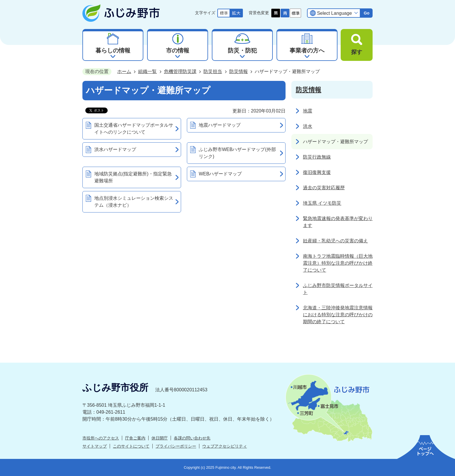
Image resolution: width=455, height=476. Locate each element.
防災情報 (239, 71)
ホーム (124, 71)
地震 (308, 111)
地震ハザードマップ (220, 125)
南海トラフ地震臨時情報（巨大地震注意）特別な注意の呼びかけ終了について (338, 263)
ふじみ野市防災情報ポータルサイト (338, 289)
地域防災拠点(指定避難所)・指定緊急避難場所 (133, 177)
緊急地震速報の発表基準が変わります (338, 222)
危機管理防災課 (180, 71)
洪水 (308, 126)
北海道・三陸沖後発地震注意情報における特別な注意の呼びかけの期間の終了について (338, 315)
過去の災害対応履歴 (324, 188)
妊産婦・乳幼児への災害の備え (335, 241)
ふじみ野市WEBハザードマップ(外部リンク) (237, 153)
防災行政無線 (317, 157)
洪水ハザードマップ (115, 149)
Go (366, 13)
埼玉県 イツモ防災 (322, 203)
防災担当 (213, 71)
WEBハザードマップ (220, 174)
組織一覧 (147, 71)
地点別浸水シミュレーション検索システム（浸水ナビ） (134, 202)
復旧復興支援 (317, 172)
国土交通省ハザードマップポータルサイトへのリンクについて (134, 129)
